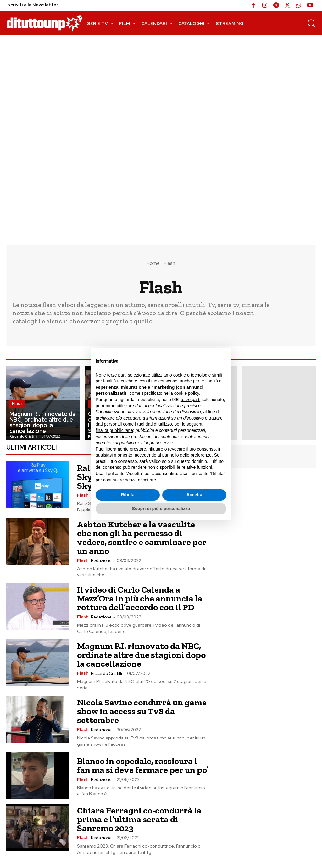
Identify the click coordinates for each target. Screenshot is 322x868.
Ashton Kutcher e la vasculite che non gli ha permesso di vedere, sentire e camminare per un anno (142, 538)
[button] (311, 23)
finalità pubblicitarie (114, 430)
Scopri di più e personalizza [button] (161, 509)
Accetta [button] (194, 495)
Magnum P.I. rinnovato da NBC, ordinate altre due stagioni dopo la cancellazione (141, 655)
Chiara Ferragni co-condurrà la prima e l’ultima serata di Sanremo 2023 (139, 819)
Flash (17, 403)
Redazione (101, 561)
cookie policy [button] (187, 393)
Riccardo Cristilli (106, 673)
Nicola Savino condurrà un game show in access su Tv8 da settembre (142, 711)
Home (153, 263)
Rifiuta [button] (128, 495)
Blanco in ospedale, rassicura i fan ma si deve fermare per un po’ (143, 765)
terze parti (191, 400)
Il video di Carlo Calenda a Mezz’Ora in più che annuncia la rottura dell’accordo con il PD (140, 598)
